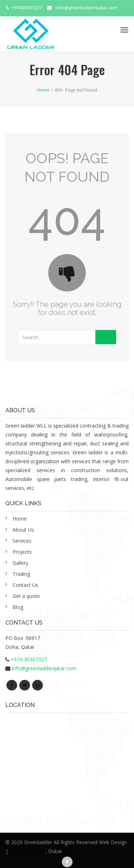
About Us (23, 530)
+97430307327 (27, 7)
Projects (22, 552)
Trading (21, 574)
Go (106, 337)
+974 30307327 (29, 659)
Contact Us (25, 585)
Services (22, 541)
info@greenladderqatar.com (86, 7)
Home (20, 519)
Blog (18, 607)
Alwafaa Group (28, 851)
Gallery (20, 563)
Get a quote (26, 596)
